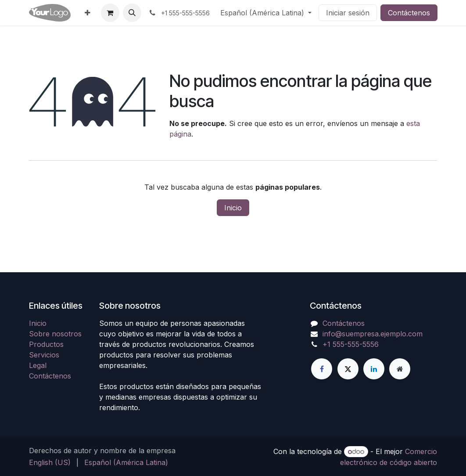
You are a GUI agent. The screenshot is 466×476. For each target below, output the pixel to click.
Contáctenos (409, 13)
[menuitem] (88, 13)
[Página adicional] (400, 369)
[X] (348, 369)
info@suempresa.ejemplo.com (373, 334)
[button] (132, 13)
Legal (38, 365)
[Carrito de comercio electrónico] (110, 13)
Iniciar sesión (348, 13)
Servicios (44, 355)
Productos (46, 344)
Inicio (233, 208)
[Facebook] (322, 369)
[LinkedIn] (374, 369)
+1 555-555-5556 (351, 344)
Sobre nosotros (55, 334)
